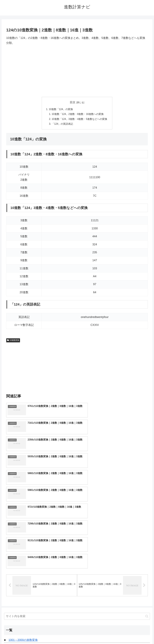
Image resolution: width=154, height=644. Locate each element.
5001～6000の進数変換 (23, 579)
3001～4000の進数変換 (23, 569)
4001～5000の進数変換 (23, 574)
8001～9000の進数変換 (23, 595)
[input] (77, 534)
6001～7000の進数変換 (23, 585)
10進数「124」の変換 (61, 109)
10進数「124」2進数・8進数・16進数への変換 (78, 114)
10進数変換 (13, 341)
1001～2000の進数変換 (23, 558)
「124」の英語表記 (62, 124)
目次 (73, 102)
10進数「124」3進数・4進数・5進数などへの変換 (80, 119)
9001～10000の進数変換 (24, 601)
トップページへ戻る (65, 634)
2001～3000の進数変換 (23, 563)
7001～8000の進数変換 (23, 590)
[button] (147, 534)
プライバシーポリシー (88, 634)
